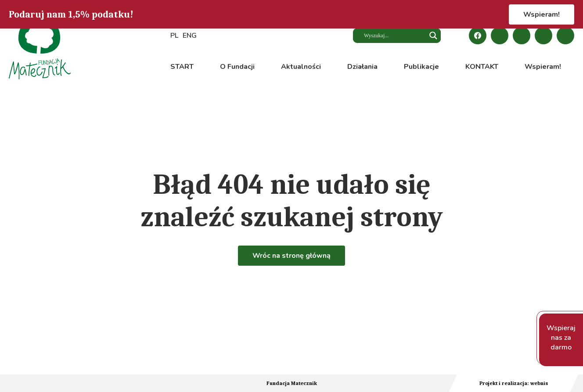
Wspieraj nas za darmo (561, 338)
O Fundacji (237, 67)
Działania (362, 67)
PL (174, 36)
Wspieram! (542, 14)
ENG (190, 36)
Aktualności (301, 67)
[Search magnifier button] (433, 36)
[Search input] (392, 36)
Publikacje (421, 67)
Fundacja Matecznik (292, 383)
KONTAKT (482, 67)
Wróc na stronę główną (291, 256)
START (182, 67)
